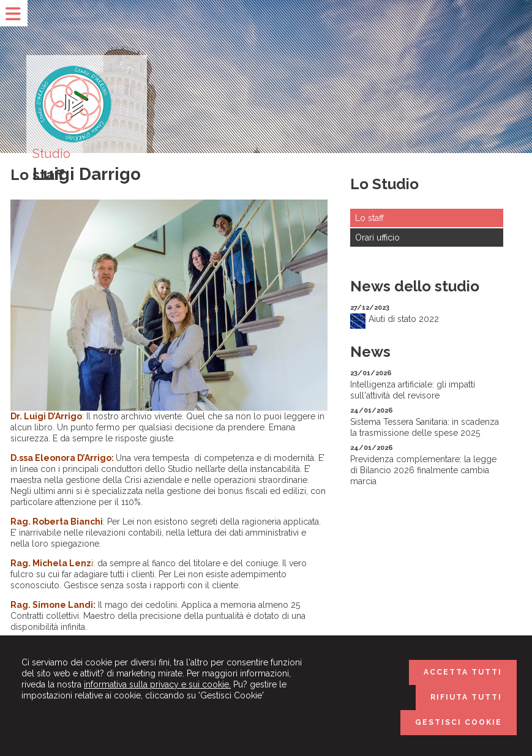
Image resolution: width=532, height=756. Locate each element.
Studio (51, 154)
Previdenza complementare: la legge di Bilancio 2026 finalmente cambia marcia (423, 470)
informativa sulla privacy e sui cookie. (157, 684)
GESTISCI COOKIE (459, 722)
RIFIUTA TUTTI (466, 697)
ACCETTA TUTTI (463, 672)
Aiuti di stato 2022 (404, 319)
